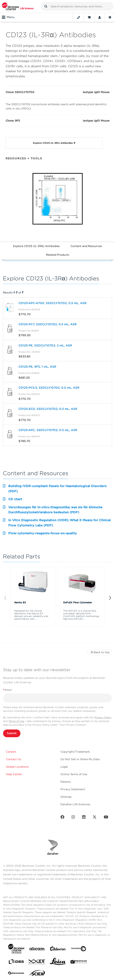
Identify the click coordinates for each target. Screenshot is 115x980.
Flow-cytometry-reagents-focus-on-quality (43, 533)
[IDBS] (16, 963)
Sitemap (66, 797)
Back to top (100, 652)
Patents (66, 782)
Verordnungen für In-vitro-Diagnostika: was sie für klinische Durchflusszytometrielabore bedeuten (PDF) (55, 510)
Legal (64, 767)
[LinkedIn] (84, 818)
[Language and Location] (110, 17)
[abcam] (37, 949)
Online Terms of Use (74, 774)
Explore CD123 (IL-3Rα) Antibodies (36, 246)
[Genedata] (79, 949)
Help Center (14, 774)
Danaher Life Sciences (75, 804)
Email (7, 690)
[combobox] (77, 6)
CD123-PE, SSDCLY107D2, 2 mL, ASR (45, 345)
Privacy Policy (103, 717)
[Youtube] (106, 818)
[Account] (100, 17)
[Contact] (78, 17)
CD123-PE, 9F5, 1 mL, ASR (37, 367)
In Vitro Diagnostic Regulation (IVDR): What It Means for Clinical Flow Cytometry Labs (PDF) (59, 523)
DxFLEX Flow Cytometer (78, 602)
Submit (12, 733)
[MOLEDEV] (79, 963)
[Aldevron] (58, 949)
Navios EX (20, 602)
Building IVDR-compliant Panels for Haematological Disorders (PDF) (57, 489)
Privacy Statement (73, 789)
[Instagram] (73, 818)
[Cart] (89, 17)
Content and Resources (86, 246)
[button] (46, 6)
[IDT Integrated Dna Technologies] (37, 963)
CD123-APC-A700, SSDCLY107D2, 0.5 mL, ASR (52, 303)
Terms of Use (16, 721)
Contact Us (13, 759)
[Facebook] (62, 818)
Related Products (58, 255)
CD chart (15, 499)
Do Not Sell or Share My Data (80, 759)
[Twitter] (95, 818)
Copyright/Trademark (75, 752)
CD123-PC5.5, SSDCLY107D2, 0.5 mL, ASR (49, 388)
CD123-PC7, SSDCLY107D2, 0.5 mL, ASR (48, 324)
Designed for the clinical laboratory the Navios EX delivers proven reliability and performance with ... (31, 615)
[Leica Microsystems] (58, 962)
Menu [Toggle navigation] (8, 17)
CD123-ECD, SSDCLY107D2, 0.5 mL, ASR (48, 409)
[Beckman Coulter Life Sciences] (18, 6)
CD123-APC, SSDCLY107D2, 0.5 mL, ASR (48, 430)
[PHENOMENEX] (16, 974)
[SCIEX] (37, 974)
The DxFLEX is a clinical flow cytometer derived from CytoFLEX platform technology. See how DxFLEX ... (81, 615)
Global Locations (17, 767)
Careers (11, 752)
